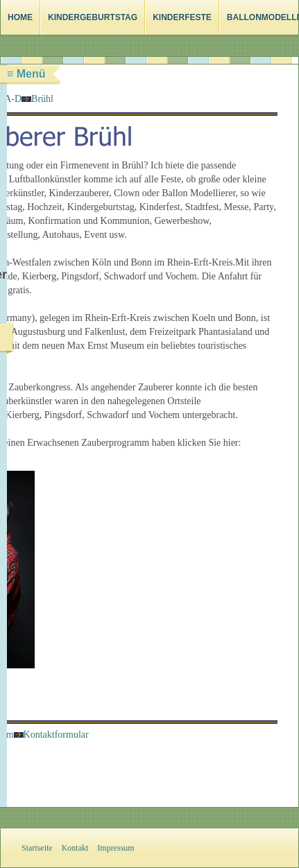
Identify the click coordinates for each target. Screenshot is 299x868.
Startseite (37, 848)
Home (20, 17)
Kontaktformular (51, 735)
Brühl (42, 99)
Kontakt (75, 848)
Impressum (116, 848)
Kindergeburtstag (93, 17)
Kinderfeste (182, 17)
